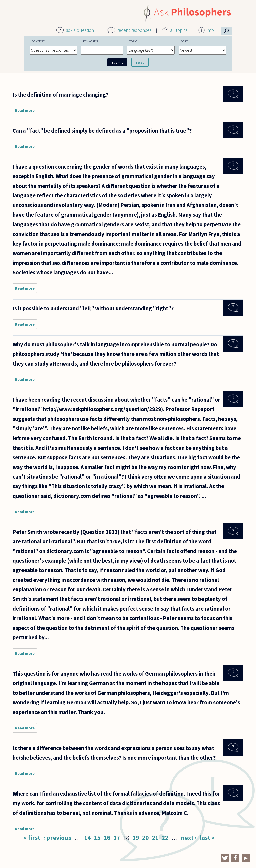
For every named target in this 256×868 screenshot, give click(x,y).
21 (155, 838)
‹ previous (57, 838)
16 (107, 838)
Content (38, 41)
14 (87, 838)
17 (117, 838)
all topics (179, 30)
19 (136, 838)
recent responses (134, 30)
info (210, 30)
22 (165, 838)
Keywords (91, 41)
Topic (133, 41)
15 (97, 838)
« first (32, 838)
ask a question (80, 30)
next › (189, 838)
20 (145, 838)
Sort (184, 41)
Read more (26, 112)
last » (207, 838)
